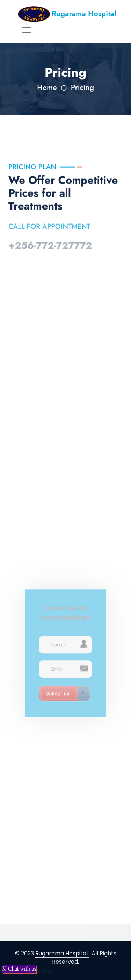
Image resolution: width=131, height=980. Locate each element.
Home (47, 87)
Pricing (82, 87)
